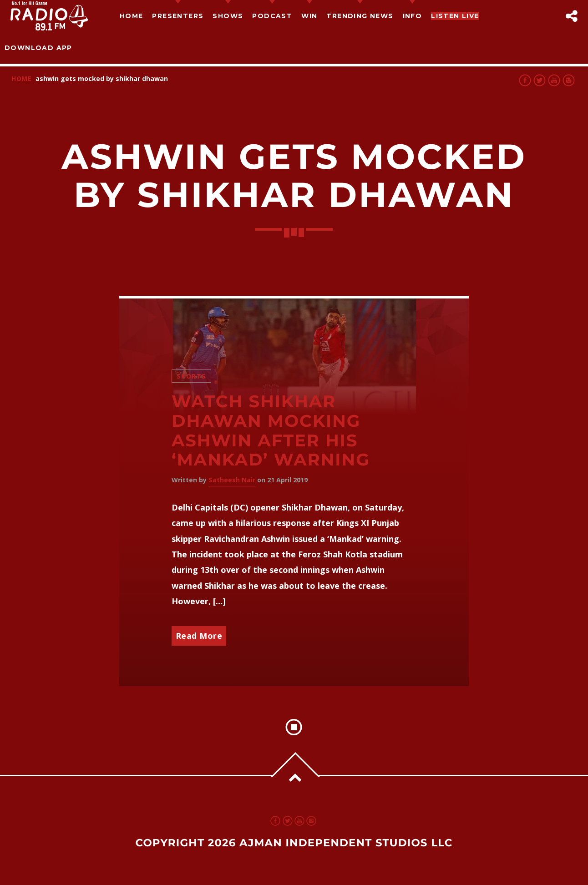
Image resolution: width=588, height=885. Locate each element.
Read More (199, 636)
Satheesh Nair (232, 480)
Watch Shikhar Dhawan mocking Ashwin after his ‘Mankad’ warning (271, 431)
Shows (228, 16)
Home (132, 16)
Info (413, 16)
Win (309, 16)
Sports (192, 376)
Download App (38, 48)
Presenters (178, 16)
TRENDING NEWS (360, 16)
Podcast (272, 16)
